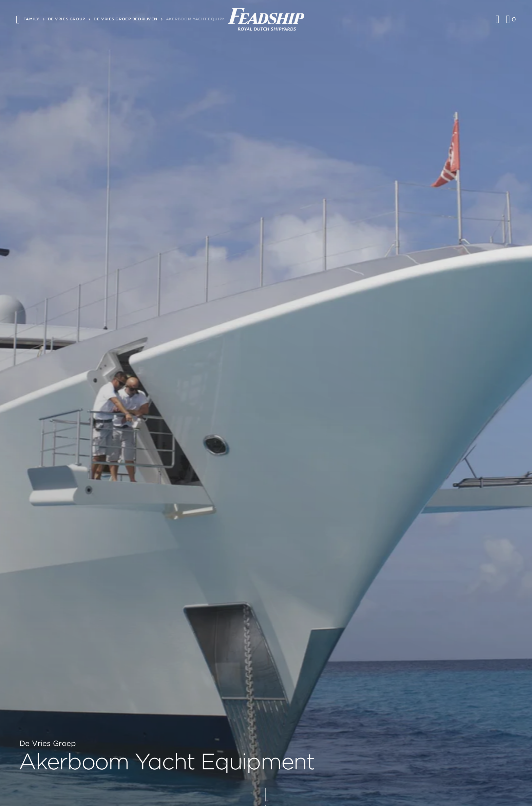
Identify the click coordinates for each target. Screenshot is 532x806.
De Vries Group (67, 19)
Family (31, 19)
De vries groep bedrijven (126, 19)
